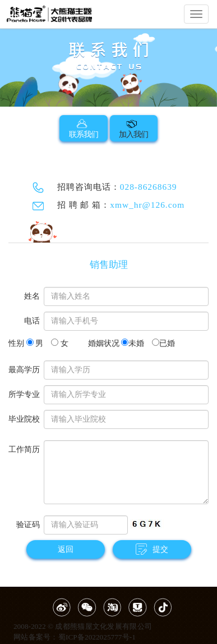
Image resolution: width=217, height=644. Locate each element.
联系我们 (84, 128)
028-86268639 (149, 187)
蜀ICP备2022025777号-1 (97, 637)
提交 (152, 549)
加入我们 (133, 128)
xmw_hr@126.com (147, 205)
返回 (66, 549)
